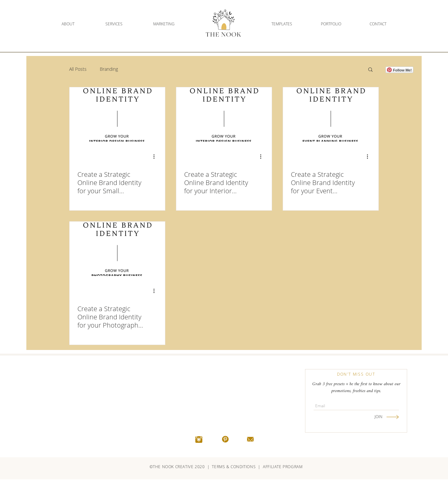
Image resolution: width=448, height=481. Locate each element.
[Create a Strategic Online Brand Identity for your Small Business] (117, 114)
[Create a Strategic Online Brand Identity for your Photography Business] (117, 249)
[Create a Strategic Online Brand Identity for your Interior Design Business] (224, 114)
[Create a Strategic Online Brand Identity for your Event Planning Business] (331, 114)
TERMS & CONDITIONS (234, 467)
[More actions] (156, 156)
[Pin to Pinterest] (141, 94)
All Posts (78, 69)
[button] (370, 70)
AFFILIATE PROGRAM (283, 467)
